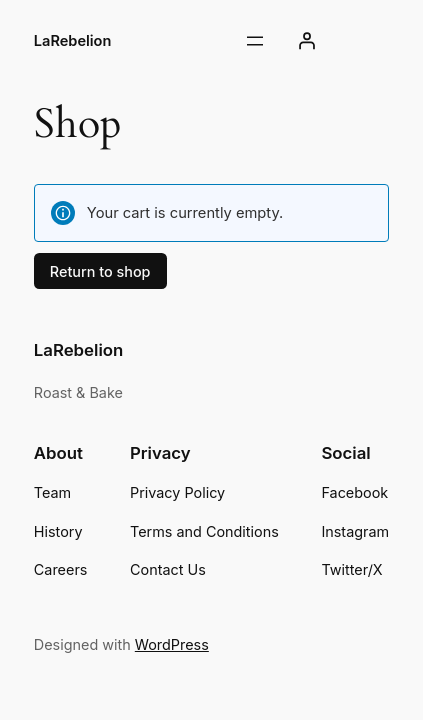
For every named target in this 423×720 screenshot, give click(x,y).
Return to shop (100, 271)
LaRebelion (73, 41)
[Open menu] (255, 41)
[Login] (307, 41)
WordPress (172, 644)
